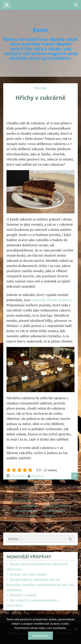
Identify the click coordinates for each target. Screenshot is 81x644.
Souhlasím (40, 636)
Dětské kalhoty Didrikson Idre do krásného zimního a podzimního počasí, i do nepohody (40, 585)
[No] (76, 629)
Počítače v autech (23, 595)
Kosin (40, 30)
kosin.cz (38, 476)
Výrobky (40, 88)
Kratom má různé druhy (28, 574)
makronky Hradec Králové (51, 300)
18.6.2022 (18, 476)
